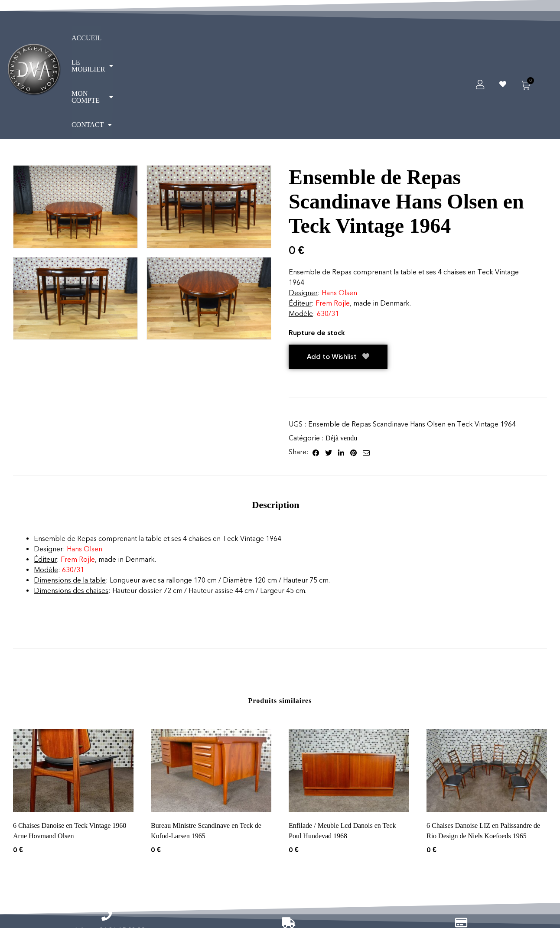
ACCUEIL (86, 43)
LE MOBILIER (138, 43)
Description (276, 429)
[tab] (276, 429)
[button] (138, 43)
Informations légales (233, 881)
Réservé (524, 881)
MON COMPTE (202, 43)
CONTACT (260, 43)
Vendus (471, 881)
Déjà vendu (341, 362)
